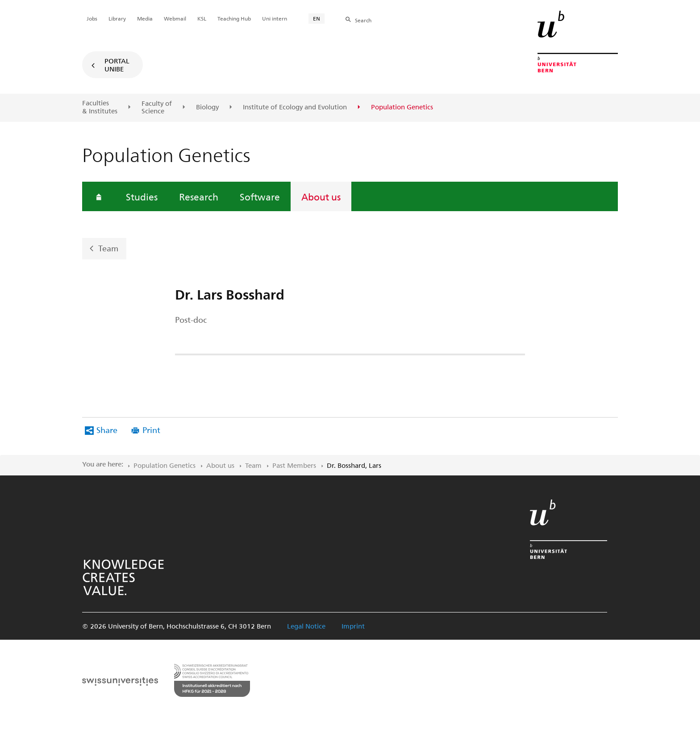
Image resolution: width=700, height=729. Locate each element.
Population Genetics (165, 465)
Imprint (353, 626)
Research (199, 196)
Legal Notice (306, 626)
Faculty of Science (157, 107)
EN (317, 18)
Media (145, 18)
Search (363, 20)
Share (107, 430)
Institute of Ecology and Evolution (295, 107)
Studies (142, 196)
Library (117, 18)
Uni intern (275, 18)
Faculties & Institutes (100, 107)
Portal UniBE (117, 65)
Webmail (175, 18)
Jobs (92, 18)
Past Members (294, 465)
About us (321, 196)
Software (260, 196)
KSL (202, 18)
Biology (207, 107)
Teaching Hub (234, 18)
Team (108, 248)
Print (151, 430)
